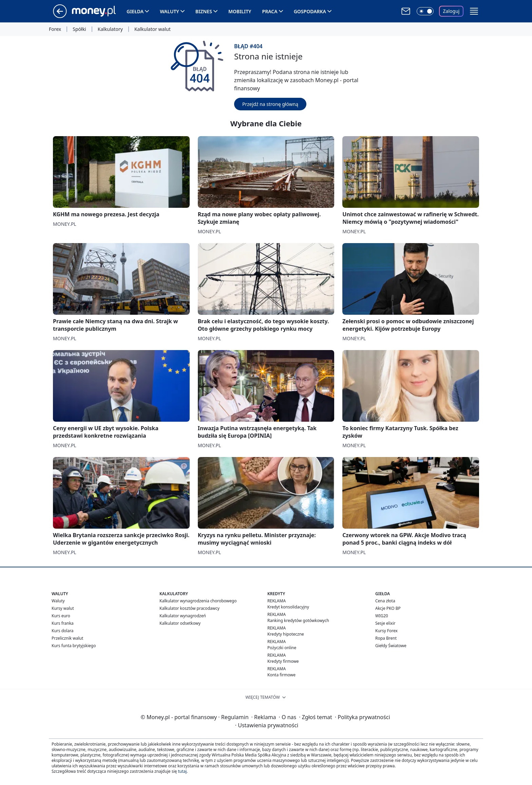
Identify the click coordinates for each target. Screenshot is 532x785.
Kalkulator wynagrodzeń (183, 616)
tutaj (182, 771)
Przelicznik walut (67, 638)
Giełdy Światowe (391, 646)
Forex (55, 29)
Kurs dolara (63, 631)
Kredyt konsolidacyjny (288, 607)
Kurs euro (61, 616)
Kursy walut (63, 608)
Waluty (169, 11)
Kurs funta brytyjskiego (74, 646)
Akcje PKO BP (388, 608)
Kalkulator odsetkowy (180, 623)
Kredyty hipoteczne (286, 634)
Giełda (135, 11)
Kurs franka (63, 623)
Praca (270, 11)
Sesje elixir (385, 623)
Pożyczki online (282, 648)
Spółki (79, 29)
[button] (474, 11)
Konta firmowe (281, 675)
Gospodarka (310, 11)
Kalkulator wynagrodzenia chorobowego (198, 601)
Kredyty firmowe (283, 661)
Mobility (240, 11)
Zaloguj (451, 11)
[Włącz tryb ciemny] (425, 11)
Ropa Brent (386, 638)
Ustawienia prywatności (267, 725)
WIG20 (382, 616)
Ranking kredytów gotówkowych (298, 620)
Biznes (204, 11)
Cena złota (385, 601)
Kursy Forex (386, 631)
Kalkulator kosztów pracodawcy (189, 608)
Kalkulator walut (153, 29)
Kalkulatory (110, 29)
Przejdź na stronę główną (270, 104)
